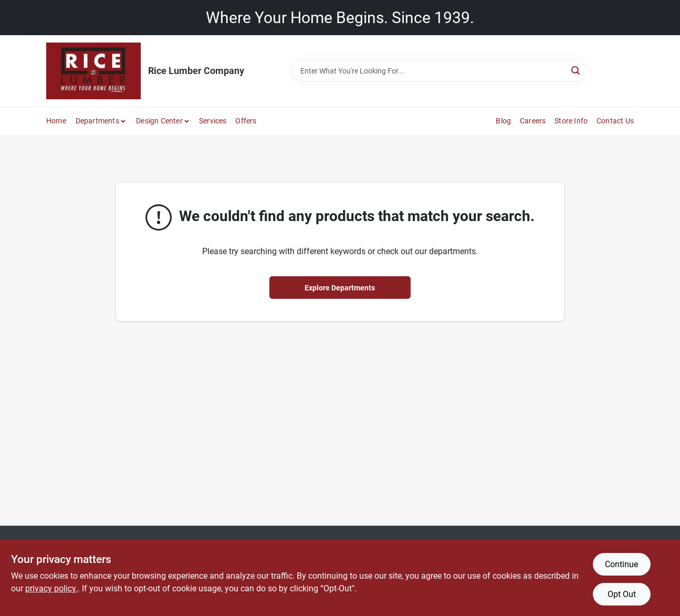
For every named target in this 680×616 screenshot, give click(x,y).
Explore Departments (340, 288)
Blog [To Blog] (503, 121)
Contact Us (615, 121)
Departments (97, 121)
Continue (621, 564)
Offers (246, 121)
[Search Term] (439, 71)
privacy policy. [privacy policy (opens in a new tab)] (51, 588)
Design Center (159, 121)
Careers (533, 121)
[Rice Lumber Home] (93, 71)
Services (213, 121)
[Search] (576, 70)
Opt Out (622, 594)
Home (56, 121)
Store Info (571, 121)
